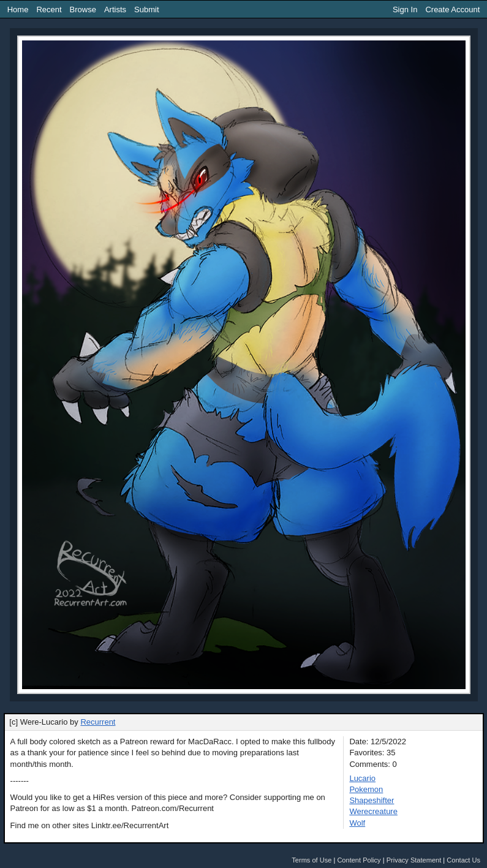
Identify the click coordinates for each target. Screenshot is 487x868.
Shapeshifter (372, 800)
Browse (83, 9)
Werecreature (373, 811)
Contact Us (463, 860)
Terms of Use (311, 860)
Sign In (405, 9)
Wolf (357, 823)
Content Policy (359, 860)
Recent (49, 9)
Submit (146, 9)
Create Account (452, 9)
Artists (115, 9)
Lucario (362, 778)
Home (18, 9)
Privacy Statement (414, 860)
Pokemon (366, 789)
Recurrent (98, 722)
